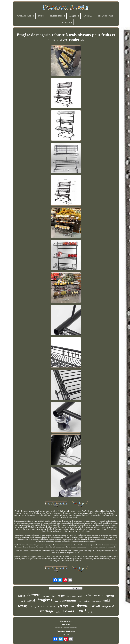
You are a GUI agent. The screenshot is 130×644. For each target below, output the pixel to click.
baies (31, 607)
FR (68, 635)
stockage (47, 611)
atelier (58, 612)
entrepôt (110, 596)
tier (80, 601)
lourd (81, 611)
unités (80, 596)
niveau (95, 606)
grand (37, 607)
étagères (45, 600)
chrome (46, 596)
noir (43, 607)
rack (72, 606)
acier (88, 595)
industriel (68, 611)
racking (23, 606)
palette (87, 601)
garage (63, 605)
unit (56, 601)
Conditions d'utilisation (66, 631)
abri (53, 606)
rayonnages (71, 596)
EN (64, 635)
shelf (53, 596)
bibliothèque (97, 601)
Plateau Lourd (66, 621)
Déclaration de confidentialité (66, 628)
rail (23, 601)
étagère (34, 595)
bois (90, 612)
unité (107, 600)
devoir (82, 605)
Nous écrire (66, 624)
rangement (108, 606)
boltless (61, 596)
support (21, 596)
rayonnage (68, 600)
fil (47, 607)
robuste (99, 595)
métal (31, 600)
